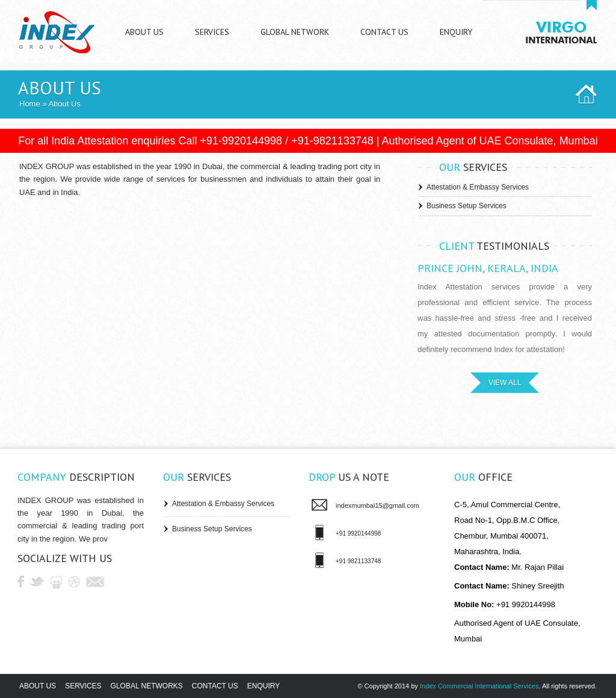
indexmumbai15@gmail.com (377, 505)
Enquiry (263, 686)
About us (38, 686)
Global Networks (147, 686)
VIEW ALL (505, 383)
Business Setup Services (467, 206)
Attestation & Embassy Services (478, 187)
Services (83, 686)
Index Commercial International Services (479, 686)
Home (30, 104)
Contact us (215, 686)
